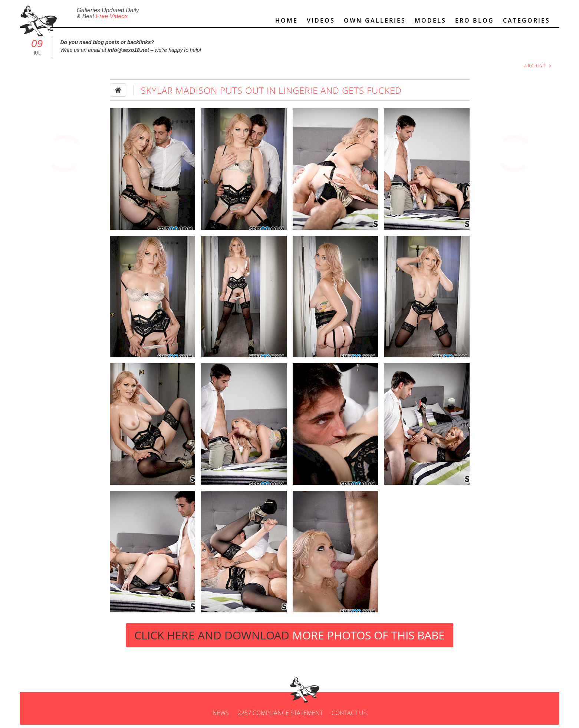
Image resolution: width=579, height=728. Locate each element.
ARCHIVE (535, 69)
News (221, 716)
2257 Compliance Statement (280, 716)
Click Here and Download (289, 638)
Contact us (349, 716)
